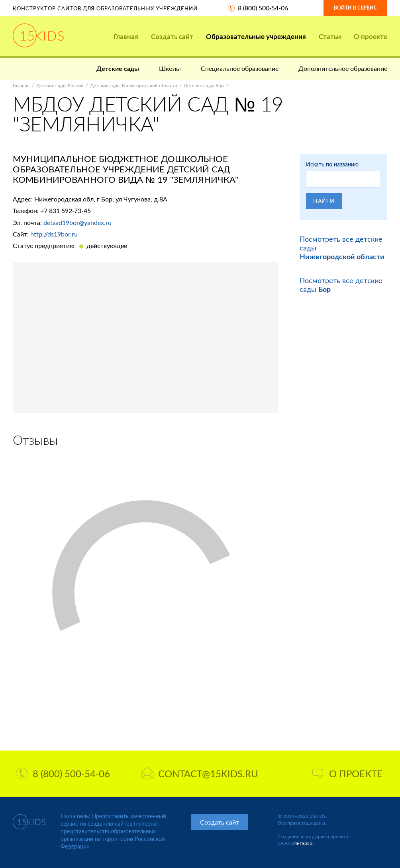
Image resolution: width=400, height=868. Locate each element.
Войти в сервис (355, 8)
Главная (126, 36)
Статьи (330, 36)
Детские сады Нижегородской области (134, 85)
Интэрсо (303, 843)
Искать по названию (332, 164)
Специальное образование (240, 68)
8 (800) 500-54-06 (263, 8)
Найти (324, 201)
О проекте (371, 36)
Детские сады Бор (204, 85)
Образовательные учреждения (256, 36)
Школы (170, 68)
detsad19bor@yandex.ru (77, 222)
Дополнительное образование (343, 68)
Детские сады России (60, 85)
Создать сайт (172, 36)
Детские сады (118, 68)
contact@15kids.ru (200, 773)
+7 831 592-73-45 (66, 210)
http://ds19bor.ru (54, 234)
